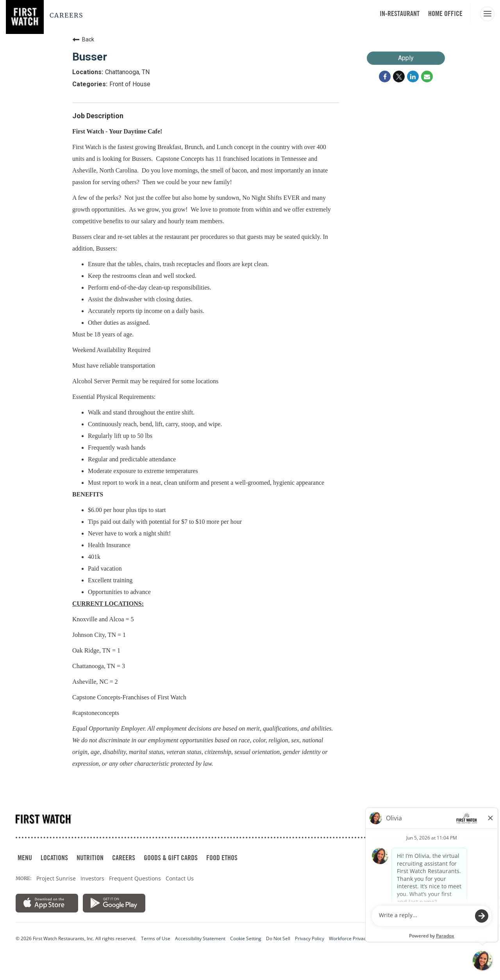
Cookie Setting (246, 939)
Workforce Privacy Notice (356, 939)
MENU (25, 858)
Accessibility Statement (200, 939)
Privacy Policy (310, 939)
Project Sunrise (56, 878)
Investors (92, 878)
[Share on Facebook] (385, 76)
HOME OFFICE (445, 13)
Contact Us (180, 878)
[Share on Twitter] (399, 76)
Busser (90, 57)
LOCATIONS (54, 858)
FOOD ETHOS (222, 858)
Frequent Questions (135, 878)
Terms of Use (156, 939)
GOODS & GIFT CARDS (171, 858)
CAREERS (124, 858)
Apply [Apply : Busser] (406, 58)
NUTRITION (90, 858)
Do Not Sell (278, 939)
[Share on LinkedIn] (413, 76)
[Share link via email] (427, 76)
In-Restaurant (400, 13)
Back (83, 39)
